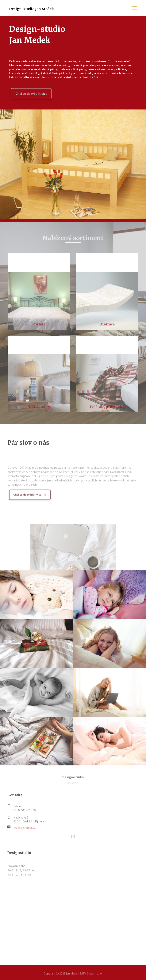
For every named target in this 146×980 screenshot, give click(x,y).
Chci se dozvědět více (31, 94)
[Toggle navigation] (134, 8)
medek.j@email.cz (25, 829)
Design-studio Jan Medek (32, 9)
